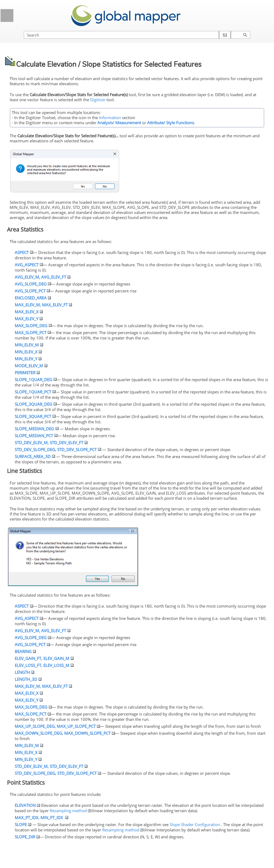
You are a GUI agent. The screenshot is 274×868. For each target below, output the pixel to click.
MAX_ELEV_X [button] (29, 312)
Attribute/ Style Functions (171, 123)
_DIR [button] (27, 837)
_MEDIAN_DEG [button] (37, 429)
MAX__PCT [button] (33, 333)
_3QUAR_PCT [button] (35, 416)
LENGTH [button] (24, 672)
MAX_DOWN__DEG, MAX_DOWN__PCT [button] (65, 733)
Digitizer (97, 100)
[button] (225, 35)
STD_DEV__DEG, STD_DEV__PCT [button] (58, 449)
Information (110, 118)
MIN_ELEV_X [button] (28, 352)
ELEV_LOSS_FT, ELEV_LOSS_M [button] (44, 665)
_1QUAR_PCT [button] (35, 392)
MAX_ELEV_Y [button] (29, 319)
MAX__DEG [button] (33, 326)
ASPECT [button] (24, 252)
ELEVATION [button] (27, 805)
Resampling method (68, 811)
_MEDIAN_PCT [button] (36, 436)
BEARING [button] (25, 651)
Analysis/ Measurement (119, 123)
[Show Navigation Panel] (7, 15)
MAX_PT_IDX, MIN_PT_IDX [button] (41, 818)
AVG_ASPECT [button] (29, 265)
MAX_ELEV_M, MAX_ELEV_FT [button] (43, 305)
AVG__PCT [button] (32, 291)
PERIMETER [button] (27, 373)
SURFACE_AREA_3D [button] (35, 456)
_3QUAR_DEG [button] (36, 404)
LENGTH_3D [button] (28, 679)
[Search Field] (137, 35)
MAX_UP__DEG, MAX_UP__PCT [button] (57, 726)
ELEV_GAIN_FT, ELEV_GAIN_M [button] (44, 658)
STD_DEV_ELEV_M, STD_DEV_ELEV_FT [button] (51, 443)
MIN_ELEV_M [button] (29, 345)
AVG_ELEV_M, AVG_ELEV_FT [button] (43, 277)
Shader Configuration (195, 824)
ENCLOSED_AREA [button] (33, 298)
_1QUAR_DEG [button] (36, 380)
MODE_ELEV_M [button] (31, 366)
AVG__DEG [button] (33, 284)
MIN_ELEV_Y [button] (28, 359)
